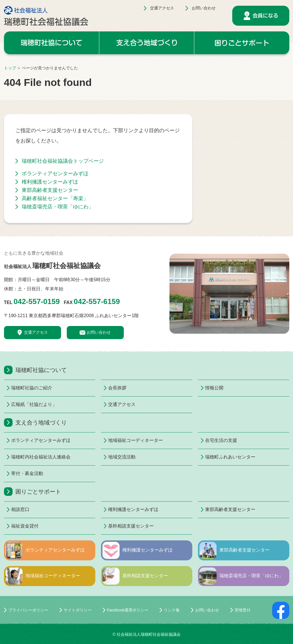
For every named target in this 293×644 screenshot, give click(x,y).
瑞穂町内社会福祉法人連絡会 (41, 457)
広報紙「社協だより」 (34, 404)
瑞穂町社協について (51, 43)
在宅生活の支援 (221, 440)
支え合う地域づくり (147, 43)
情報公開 (214, 388)
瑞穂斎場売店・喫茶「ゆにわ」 (58, 207)
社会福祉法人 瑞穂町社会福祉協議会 (46, 16)
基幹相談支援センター (131, 526)
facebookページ (281, 610)
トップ (10, 68)
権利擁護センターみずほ (50, 182)
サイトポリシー (78, 610)
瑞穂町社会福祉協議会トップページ (63, 161)
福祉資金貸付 (25, 526)
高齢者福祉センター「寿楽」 (55, 198)
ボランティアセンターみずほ (55, 174)
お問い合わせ (204, 8)
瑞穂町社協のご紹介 (32, 388)
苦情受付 (243, 610)
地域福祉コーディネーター (136, 440)
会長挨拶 (117, 388)
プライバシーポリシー (28, 610)
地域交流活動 (122, 457)
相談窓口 (20, 509)
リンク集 (172, 610)
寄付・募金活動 (27, 473)
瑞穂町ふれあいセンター (230, 457)
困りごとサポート (242, 43)
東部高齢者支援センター (50, 190)
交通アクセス (162, 8)
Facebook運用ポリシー (128, 610)
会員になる (261, 16)
